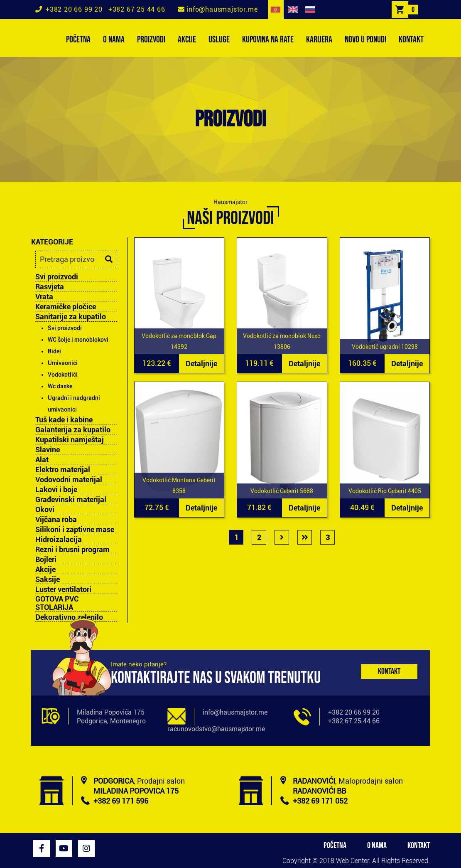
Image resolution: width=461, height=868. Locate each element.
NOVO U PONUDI (365, 40)
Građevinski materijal (71, 500)
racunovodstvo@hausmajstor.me (216, 729)
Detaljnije (201, 364)
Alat (42, 460)
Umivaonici (63, 363)
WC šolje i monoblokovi (78, 340)
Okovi (45, 510)
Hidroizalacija (59, 540)
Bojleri (46, 560)
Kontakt (389, 671)
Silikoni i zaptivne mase (75, 530)
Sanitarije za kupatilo (71, 317)
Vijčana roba (56, 520)
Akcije (45, 570)
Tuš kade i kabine (64, 420)
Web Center (352, 861)
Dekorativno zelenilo (69, 617)
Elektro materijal (63, 470)
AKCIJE (187, 40)
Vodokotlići (63, 375)
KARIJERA (319, 40)
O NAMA (114, 40)
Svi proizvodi (57, 277)
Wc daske (60, 386)
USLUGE (219, 40)
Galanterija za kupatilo (73, 430)
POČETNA (78, 40)
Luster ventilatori (63, 589)
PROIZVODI (151, 40)
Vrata (44, 297)
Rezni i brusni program (72, 550)
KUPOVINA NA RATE (268, 40)
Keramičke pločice (66, 307)
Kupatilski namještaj (70, 440)
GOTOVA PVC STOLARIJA (57, 603)
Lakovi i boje (56, 490)
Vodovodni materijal (69, 480)
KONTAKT (411, 40)
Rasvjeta (50, 287)
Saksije (48, 579)
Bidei (54, 351)
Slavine (48, 450)
